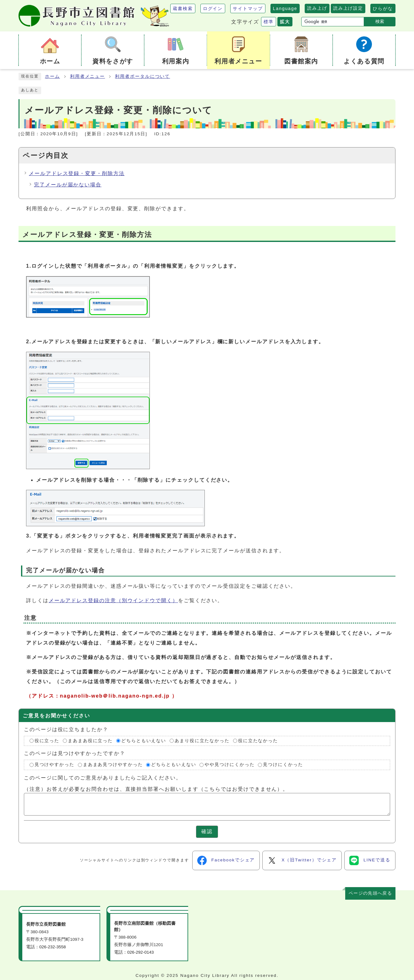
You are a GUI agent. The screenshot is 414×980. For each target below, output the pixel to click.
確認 (207, 831)
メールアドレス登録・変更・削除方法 (77, 173)
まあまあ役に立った (90, 741)
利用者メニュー (87, 76)
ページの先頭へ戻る (370, 893)
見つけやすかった (54, 765)
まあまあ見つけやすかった (113, 765)
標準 (269, 22)
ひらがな (383, 8)
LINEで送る (370, 860)
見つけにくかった (283, 765)
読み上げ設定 (348, 8)
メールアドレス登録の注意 (113, 600)
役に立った (47, 741)
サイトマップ (248, 8)
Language (285, 8)
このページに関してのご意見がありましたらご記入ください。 (103, 778)
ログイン (213, 8)
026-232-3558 (53, 947)
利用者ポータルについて (142, 76)
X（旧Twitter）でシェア (302, 860)
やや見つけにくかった (229, 765)
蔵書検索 (183, 8)
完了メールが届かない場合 (68, 185)
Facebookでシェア (226, 860)
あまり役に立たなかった (202, 741)
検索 (380, 21)
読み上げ (317, 8)
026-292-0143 (141, 952)
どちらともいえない (144, 741)
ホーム (52, 76)
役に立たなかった (258, 741)
